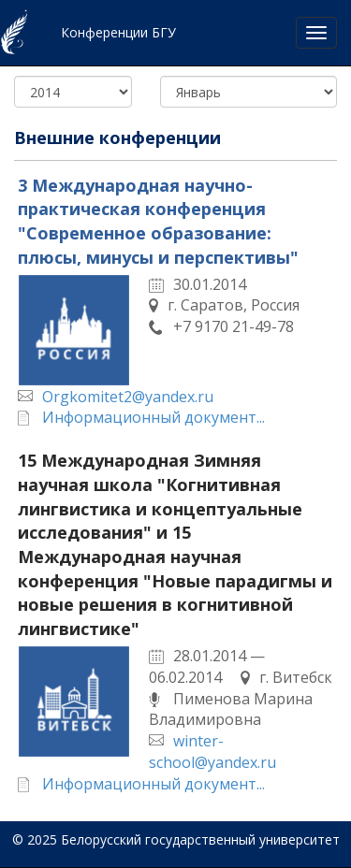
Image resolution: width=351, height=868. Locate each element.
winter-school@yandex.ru (212, 752)
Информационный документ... (154, 417)
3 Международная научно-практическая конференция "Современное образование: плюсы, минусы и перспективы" (158, 221)
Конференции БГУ (118, 32)
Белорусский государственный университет (200, 839)
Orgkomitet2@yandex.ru (128, 397)
